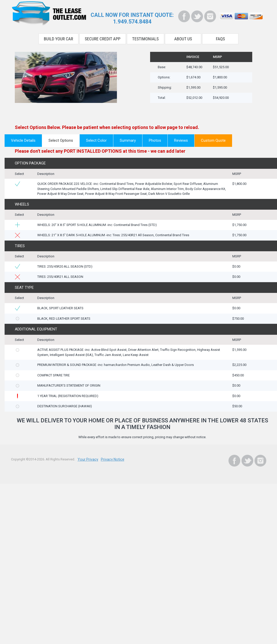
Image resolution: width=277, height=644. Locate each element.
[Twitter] (197, 16)
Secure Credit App (103, 38)
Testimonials (146, 38)
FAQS (221, 38)
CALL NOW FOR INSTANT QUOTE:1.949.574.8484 (132, 18)
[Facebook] (184, 16)
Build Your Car (59, 38)
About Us (183, 38)
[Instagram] (210, 16)
